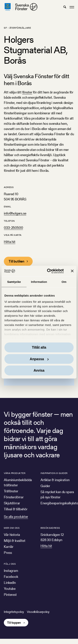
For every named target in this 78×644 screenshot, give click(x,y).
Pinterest (10, 595)
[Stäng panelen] (72, 271)
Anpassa (39, 359)
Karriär (9, 547)
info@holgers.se (15, 213)
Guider (45, 486)
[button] (65, 7)
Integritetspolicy (14, 612)
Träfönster (11, 491)
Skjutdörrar (12, 503)
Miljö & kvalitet (15, 541)
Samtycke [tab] (14, 282)
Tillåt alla (39, 347)
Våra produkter (15, 473)
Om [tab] (64, 282)
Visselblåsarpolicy (38, 612)
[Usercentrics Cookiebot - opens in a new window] (48, 271)
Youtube (10, 589)
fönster (27, 92)
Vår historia (12, 535)
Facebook (11, 577)
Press (8, 553)
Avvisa (39, 370)
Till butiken (17, 261)
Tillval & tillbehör (16, 509)
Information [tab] (39, 282)
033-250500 (13, 228)
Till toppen (14, 623)
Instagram (11, 571)
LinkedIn (10, 583)
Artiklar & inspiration (55, 480)
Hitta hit (10, 242)
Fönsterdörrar (14, 497)
